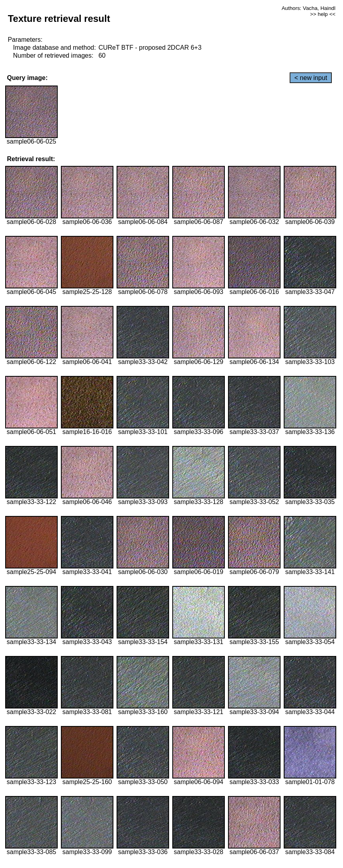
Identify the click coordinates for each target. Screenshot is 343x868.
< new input (311, 78)
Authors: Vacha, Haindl (309, 8)
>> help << (323, 14)
